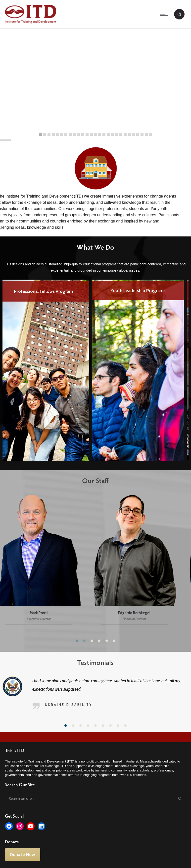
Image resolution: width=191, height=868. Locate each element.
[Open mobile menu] (165, 14)
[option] (48, 367)
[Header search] (179, 14)
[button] (77, 641)
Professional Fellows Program (48, 291)
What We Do (91, 247)
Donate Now (23, 855)
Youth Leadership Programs (143, 291)
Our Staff (91, 480)
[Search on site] (95, 799)
